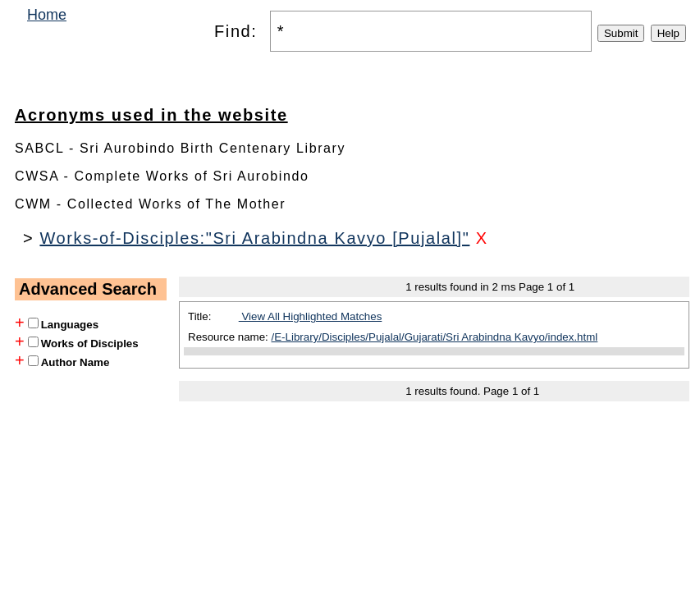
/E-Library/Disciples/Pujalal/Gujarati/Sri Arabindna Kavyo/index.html (435, 337)
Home (47, 15)
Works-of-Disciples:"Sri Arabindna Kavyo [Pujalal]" (254, 238)
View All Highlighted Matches (311, 316)
